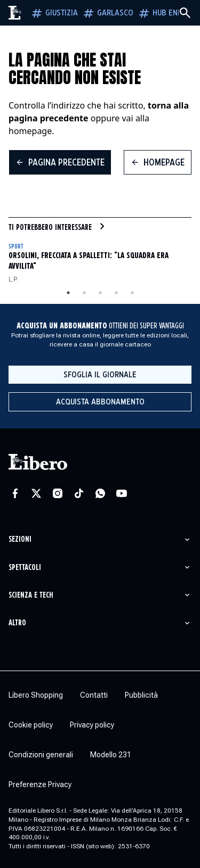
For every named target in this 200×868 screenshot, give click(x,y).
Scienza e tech (31, 595)
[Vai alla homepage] (15, 13)
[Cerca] (185, 13)
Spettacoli (25, 568)
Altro (17, 623)
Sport (16, 247)
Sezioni (20, 539)
